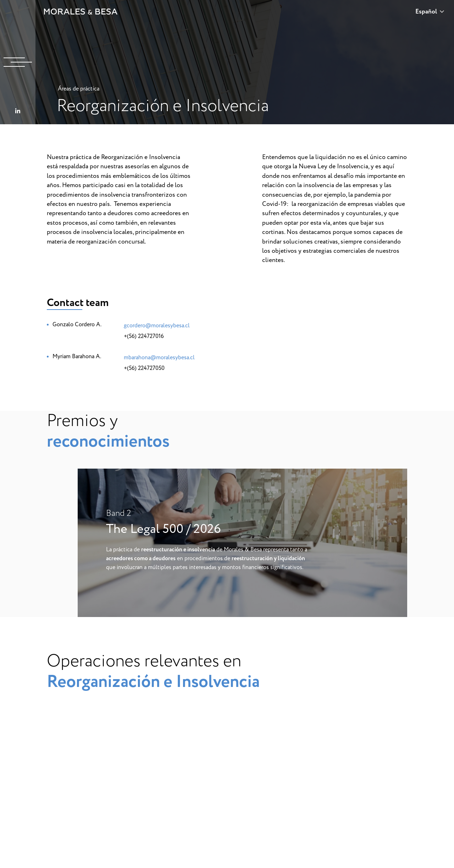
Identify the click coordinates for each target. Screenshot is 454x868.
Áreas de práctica (79, 89)
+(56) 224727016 (144, 336)
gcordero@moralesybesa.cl (157, 326)
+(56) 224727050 (144, 368)
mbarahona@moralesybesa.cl (159, 357)
